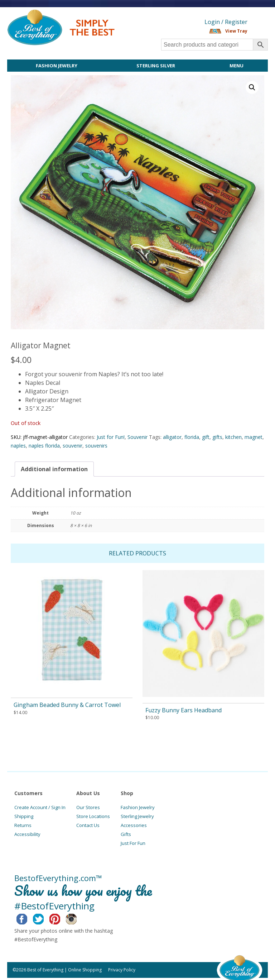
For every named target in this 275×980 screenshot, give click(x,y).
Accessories (134, 825)
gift (206, 437)
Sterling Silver (156, 66)
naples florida (44, 446)
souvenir (73, 446)
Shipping (24, 816)
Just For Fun (133, 843)
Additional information (54, 469)
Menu (237, 66)
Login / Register (226, 22)
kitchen (233, 437)
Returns (23, 825)
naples (18, 446)
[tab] (54, 469)
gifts (217, 437)
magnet (254, 437)
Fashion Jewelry (57, 66)
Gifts (126, 834)
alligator (172, 437)
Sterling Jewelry (137, 816)
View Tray (236, 31)
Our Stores (88, 807)
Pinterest (60, 918)
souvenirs (96, 446)
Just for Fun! (111, 437)
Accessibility (27, 834)
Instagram (77, 918)
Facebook (27, 918)
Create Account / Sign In (40, 807)
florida (192, 437)
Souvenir (137, 437)
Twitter (44, 918)
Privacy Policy (122, 970)
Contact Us (88, 825)
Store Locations (93, 816)
